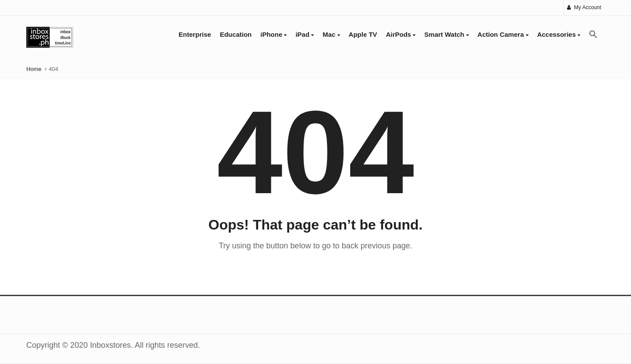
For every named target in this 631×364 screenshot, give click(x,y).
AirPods (401, 34)
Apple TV (363, 34)
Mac (331, 34)
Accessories (559, 34)
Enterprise (195, 34)
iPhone (273, 34)
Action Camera (503, 34)
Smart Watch (446, 34)
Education (236, 34)
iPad (305, 34)
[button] (593, 35)
